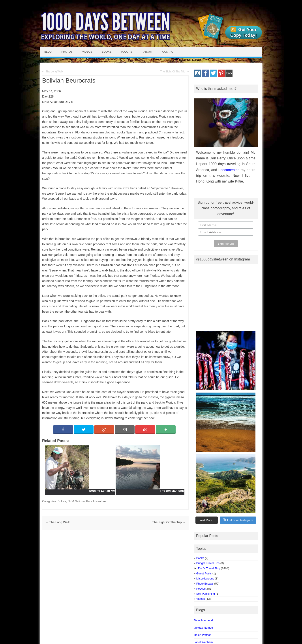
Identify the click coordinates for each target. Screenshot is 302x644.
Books (107, 52)
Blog (48, 52)
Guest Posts (204, 573)
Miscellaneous (205, 578)
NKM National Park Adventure (87, 501)
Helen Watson (203, 635)
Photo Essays (205, 584)
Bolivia (62, 501)
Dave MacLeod (203, 620)
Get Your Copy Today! (244, 32)
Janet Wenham (203, 642)
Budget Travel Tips (208, 563)
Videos (87, 52)
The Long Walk (54, 72)
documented (230, 170)
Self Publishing (206, 594)
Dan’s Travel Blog (209, 568)
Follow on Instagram (238, 520)
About (148, 52)
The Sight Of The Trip (173, 72)
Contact (169, 52)
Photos (67, 52)
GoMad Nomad (203, 628)
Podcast (127, 52)
